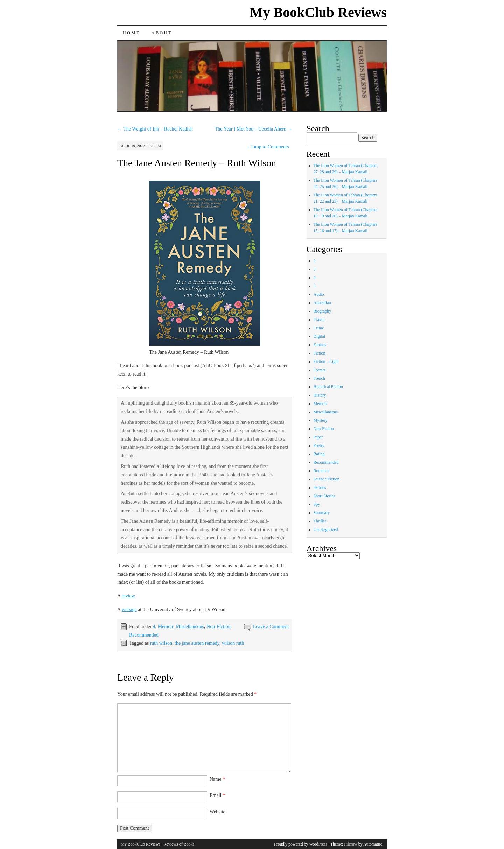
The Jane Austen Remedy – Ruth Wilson (197, 163)
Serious (320, 487)
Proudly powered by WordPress (301, 844)
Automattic (373, 844)
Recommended (144, 635)
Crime (319, 328)
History (320, 395)
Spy (317, 504)
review (128, 596)
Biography (323, 311)
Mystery (321, 420)
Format (320, 370)
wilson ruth (233, 643)
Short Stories (324, 496)
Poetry (319, 445)
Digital (319, 336)
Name (217, 779)
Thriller (320, 521)
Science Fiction (327, 479)
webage (129, 609)
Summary (322, 513)
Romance (321, 471)
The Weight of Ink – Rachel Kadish (155, 129)
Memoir (166, 627)
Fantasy (320, 345)
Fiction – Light (326, 362)
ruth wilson (161, 643)
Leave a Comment (271, 627)
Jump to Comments (268, 147)
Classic (320, 320)
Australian (322, 303)
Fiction (320, 353)
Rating (319, 454)
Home (132, 33)
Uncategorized (326, 529)
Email (217, 795)
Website (218, 812)
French (319, 378)
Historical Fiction (328, 387)
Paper (318, 437)
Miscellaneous (190, 627)
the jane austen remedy (197, 643)
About (162, 33)
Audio (319, 294)
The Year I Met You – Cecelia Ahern (254, 129)
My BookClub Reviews (318, 12)
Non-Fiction (218, 627)
